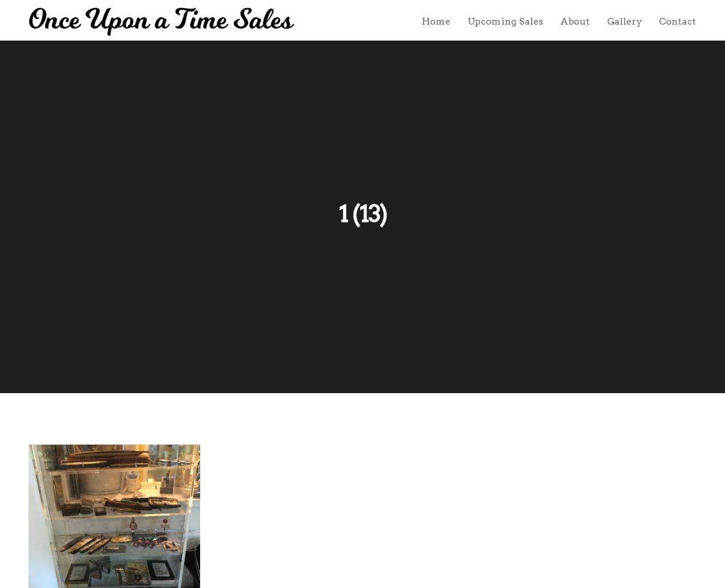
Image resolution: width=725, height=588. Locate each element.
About (575, 21)
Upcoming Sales (505, 21)
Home (436, 21)
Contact (678, 21)
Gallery (625, 21)
